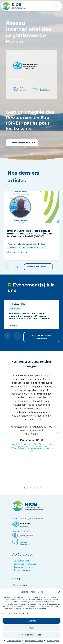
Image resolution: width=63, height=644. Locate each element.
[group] (31, 226)
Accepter (32, 630)
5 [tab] (38, 488)
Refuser (31, 637)
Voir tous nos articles (38, 267)
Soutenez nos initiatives (25, 564)
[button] (59, 601)
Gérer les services (16, 623)
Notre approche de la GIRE (23, 143)
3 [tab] (31, 488)
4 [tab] (35, 488)
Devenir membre (22, 570)
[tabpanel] (31, 413)
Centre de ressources (24, 567)
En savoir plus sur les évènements (41, 337)
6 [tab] (41, 488)
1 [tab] (25, 488)
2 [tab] (28, 488)
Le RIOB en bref (21, 561)
